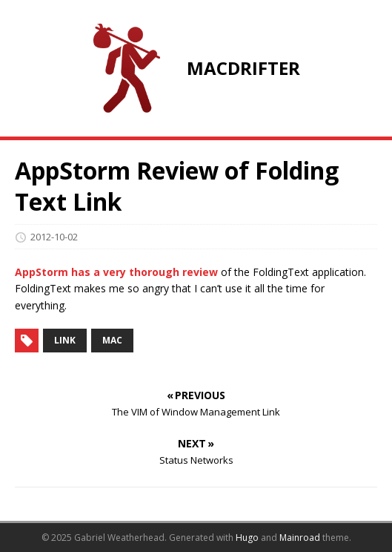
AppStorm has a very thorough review (116, 272)
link (65, 340)
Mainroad (300, 538)
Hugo (247, 538)
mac (112, 340)
